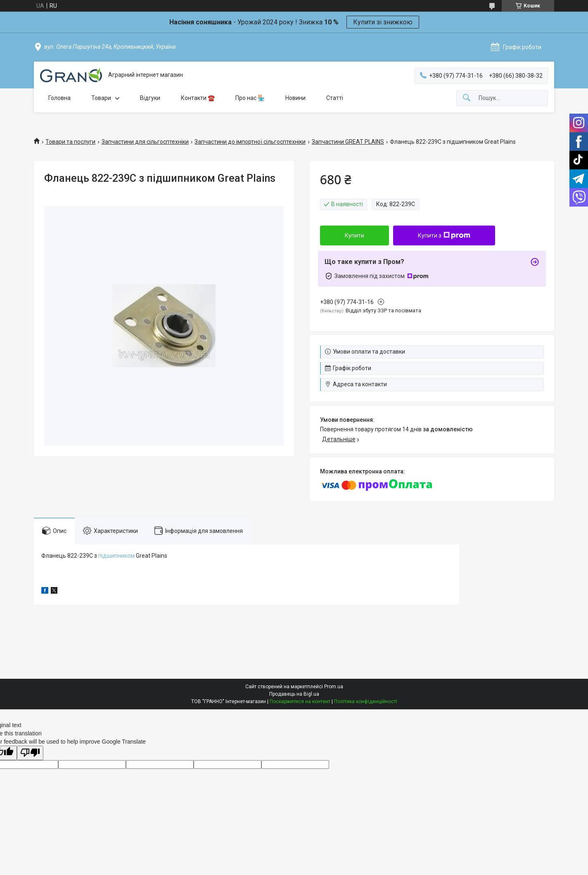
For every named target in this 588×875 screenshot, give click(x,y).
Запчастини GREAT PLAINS (348, 142)
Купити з (444, 235)
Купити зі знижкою (383, 22)
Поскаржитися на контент (300, 701)
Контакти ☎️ (198, 98)
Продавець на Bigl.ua (294, 694)
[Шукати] (467, 98)
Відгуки (150, 98)
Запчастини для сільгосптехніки (145, 142)
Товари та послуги (70, 142)
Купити (354, 235)
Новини (295, 98)
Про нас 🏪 (250, 98)
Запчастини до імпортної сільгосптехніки (250, 142)
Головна (59, 98)
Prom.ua (334, 687)
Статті (335, 98)
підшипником (116, 556)
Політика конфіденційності (366, 701)
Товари (101, 98)
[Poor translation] (30, 753)
